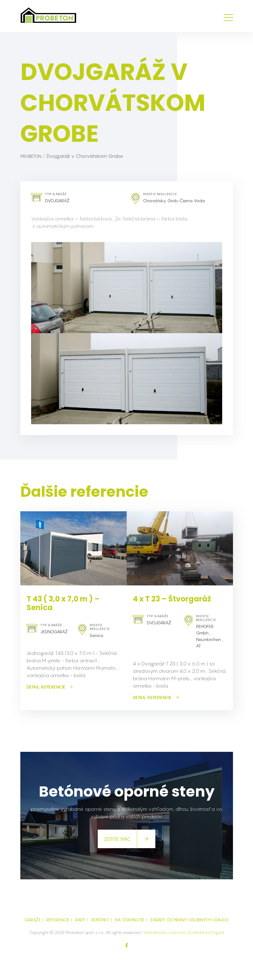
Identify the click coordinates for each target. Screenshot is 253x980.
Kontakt (100, 920)
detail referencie (50, 687)
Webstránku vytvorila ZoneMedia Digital (184, 932)
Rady (80, 920)
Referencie (58, 920)
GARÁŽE (33, 920)
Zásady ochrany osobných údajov (189, 920)
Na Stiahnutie (130, 920)
